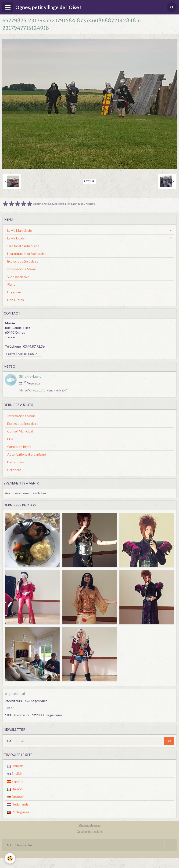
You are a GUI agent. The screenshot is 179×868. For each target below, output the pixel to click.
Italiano (15, 789)
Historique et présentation (27, 254)
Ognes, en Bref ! (19, 447)
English (15, 773)
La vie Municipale (20, 230)
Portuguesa (18, 812)
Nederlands (18, 804)
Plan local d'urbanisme (23, 246)
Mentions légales (89, 825)
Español (15, 781)
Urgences (14, 292)
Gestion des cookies (90, 832)
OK (169, 741)
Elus (10, 439)
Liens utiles (16, 300)
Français (15, 766)
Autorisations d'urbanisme (27, 454)
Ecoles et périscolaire (23, 261)
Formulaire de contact (24, 354)
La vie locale (16, 238)
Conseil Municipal (20, 431)
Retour (89, 181)
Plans (11, 284)
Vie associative (18, 277)
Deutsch (16, 797)
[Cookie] (10, 858)
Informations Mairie (21, 269)
